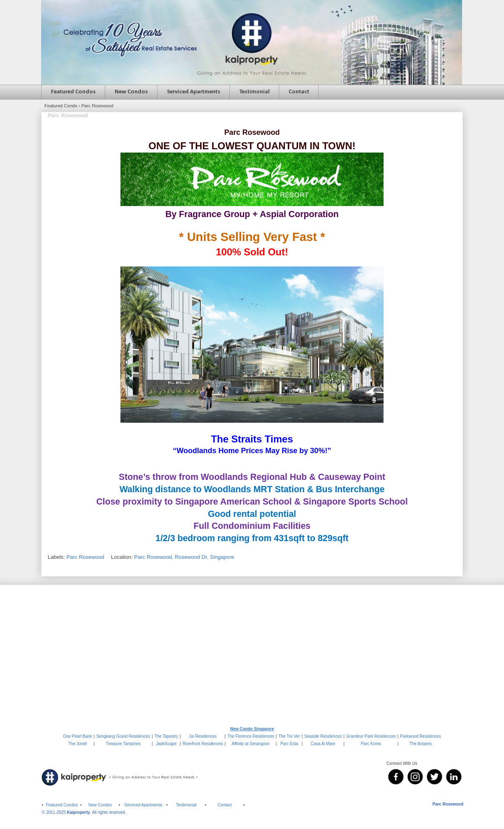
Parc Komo (371, 744)
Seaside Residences (323, 736)
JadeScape (166, 744)
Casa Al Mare (323, 744)
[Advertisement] (252, 655)
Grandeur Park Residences (371, 736)
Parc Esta (289, 744)
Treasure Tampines (123, 744)
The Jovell (78, 744)
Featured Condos (73, 92)
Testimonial (254, 92)
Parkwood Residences (421, 736)
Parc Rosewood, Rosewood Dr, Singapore (184, 557)
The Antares (421, 744)
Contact (299, 92)
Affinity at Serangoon (251, 744)
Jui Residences (203, 736)
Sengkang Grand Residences (123, 736)
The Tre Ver (289, 736)
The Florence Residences (251, 736)
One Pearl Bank (77, 736)
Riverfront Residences (203, 744)
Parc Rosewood (86, 557)
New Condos (131, 92)
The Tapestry (166, 736)
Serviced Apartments (194, 92)
